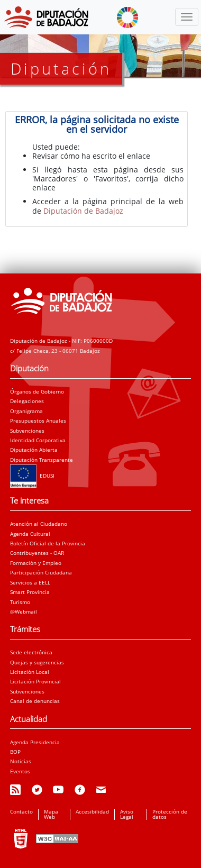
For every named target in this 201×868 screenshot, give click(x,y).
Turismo (20, 602)
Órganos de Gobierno (37, 391)
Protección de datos (170, 814)
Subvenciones (27, 431)
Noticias (21, 761)
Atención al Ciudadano (39, 524)
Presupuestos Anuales (38, 421)
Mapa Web (51, 814)
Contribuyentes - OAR (37, 553)
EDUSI (32, 476)
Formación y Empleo (36, 563)
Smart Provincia (30, 592)
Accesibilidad (92, 811)
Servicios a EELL (30, 582)
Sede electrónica (31, 652)
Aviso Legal (127, 814)
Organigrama (26, 411)
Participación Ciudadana (41, 572)
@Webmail (24, 611)
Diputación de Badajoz (83, 211)
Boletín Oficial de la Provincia (48, 543)
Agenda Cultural (30, 534)
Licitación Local (30, 672)
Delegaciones (27, 401)
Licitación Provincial (35, 681)
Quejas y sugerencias (37, 662)
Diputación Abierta (34, 450)
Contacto (21, 811)
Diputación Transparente (42, 460)
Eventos (20, 771)
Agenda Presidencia (35, 742)
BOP (15, 752)
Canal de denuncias (35, 701)
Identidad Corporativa (38, 440)
